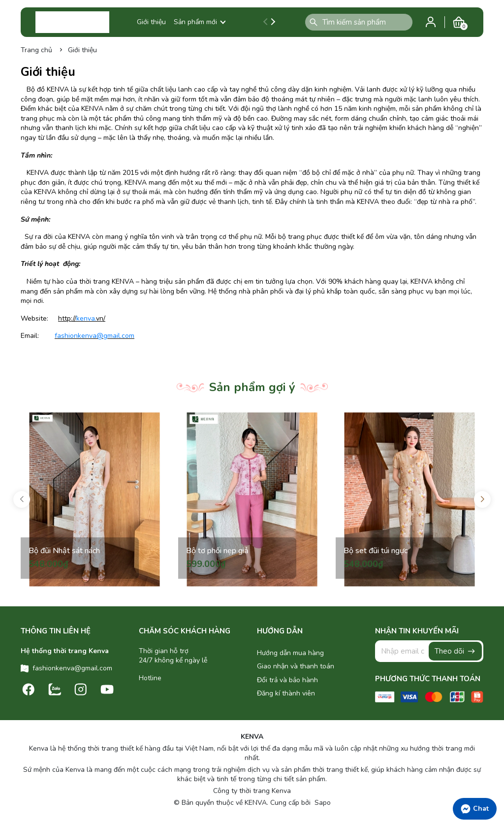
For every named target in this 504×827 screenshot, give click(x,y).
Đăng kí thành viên (286, 693)
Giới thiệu (151, 22)
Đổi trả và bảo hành (287, 680)
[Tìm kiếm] (314, 22)
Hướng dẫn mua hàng (290, 653)
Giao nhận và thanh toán (296, 666)
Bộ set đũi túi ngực (376, 551)
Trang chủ (36, 50)
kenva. (86, 318)
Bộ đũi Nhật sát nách (64, 551)
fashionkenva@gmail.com (94, 336)
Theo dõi (455, 651)
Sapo (322, 803)
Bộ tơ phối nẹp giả (217, 551)
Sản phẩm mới (200, 22)
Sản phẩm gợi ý (252, 387)
